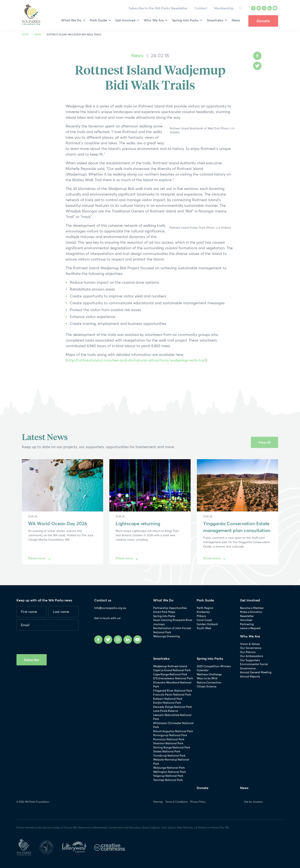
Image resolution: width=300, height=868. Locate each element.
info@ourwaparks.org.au (110, 608)
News (38, 34)
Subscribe (32, 660)
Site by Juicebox (253, 802)
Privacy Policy (198, 802)
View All (264, 442)
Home (25, 34)
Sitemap (158, 802)
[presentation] (48, 641)
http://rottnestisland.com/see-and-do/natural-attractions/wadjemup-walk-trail (136, 360)
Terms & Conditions (176, 802)
